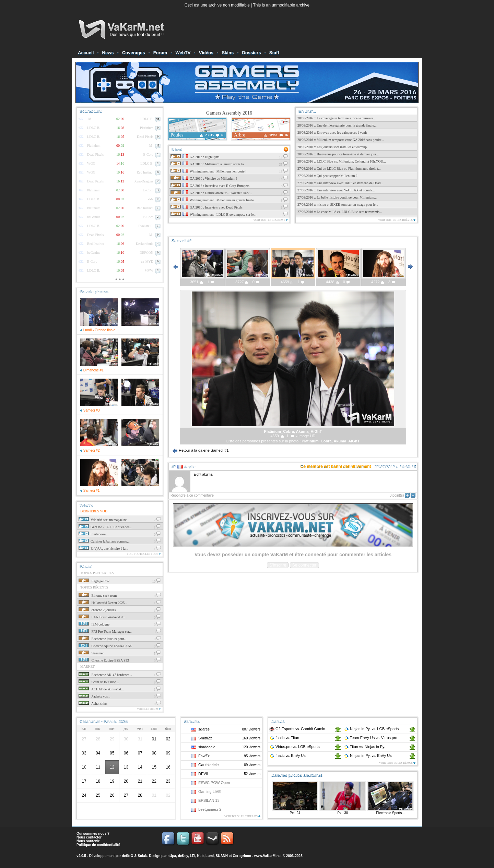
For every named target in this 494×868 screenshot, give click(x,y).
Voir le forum (149, 709)
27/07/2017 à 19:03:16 (395, 466)
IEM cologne (94, 624)
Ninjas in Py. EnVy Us (368, 756)
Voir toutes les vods (144, 554)
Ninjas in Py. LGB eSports (371, 729)
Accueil (86, 53)
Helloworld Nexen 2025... (103, 603)
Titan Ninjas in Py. (364, 747)
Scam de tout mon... (99, 682)
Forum (160, 53)
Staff (274, 53)
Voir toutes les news (270, 220)
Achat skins (93, 704)
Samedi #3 (90, 410)
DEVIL (204, 774)
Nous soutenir (88, 841)
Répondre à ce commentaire (192, 495)
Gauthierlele (208, 765)
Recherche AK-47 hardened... (105, 675)
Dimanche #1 (92, 370)
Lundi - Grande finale (98, 330)
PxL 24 (295, 813)
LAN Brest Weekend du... (103, 617)
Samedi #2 (90, 450)
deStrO (127, 856)
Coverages (133, 53)
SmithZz (205, 738)
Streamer (91, 653)
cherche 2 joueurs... (98, 610)
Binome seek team (98, 596)
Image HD (307, 436)
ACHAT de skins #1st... (101, 689)
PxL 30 (343, 813)
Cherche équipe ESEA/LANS (105, 646)
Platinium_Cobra (316, 441)
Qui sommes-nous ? (93, 834)
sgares (204, 729)
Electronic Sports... (390, 813)
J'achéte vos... (95, 696)
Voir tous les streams (242, 816)
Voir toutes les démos (397, 763)
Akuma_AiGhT (346, 441)
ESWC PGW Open (214, 783)
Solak (142, 856)
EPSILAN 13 (209, 800)
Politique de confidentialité (98, 845)
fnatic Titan (284, 738)
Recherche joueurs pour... (102, 639)
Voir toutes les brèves (397, 220)
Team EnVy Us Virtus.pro (370, 738)
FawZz (204, 756)
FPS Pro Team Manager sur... (105, 632)
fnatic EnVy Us (287, 756)
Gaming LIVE (209, 792)
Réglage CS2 (94, 581)
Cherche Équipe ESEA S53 (104, 660)
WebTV (183, 53)
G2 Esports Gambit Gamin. (298, 729)
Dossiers (251, 53)
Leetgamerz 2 (210, 809)
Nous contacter (89, 837)
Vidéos (206, 53)
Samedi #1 (90, 491)
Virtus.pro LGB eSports (295, 747)
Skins (228, 53)
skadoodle (207, 747)
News (108, 53)
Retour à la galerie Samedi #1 (201, 450)
